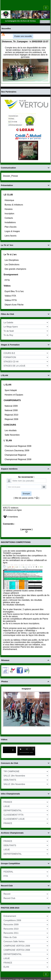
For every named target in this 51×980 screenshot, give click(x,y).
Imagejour (26, 689)
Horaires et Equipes (14, 395)
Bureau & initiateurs (14, 205)
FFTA (7, 280)
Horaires (9, 209)
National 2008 (11, 410)
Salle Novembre (12, 435)
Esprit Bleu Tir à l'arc (15, 291)
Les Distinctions (12, 265)
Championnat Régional (16, 455)
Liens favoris (11, 236)
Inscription (10, 214)
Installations (10, 222)
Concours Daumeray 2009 (17, 451)
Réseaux (26, 660)
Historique (10, 200)
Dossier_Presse (11, 176)
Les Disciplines (12, 260)
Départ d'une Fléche (14, 305)
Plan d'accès (11, 227)
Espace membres (26, 469)
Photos (26, 681)
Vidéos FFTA (11, 300)
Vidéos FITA (11, 296)
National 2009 (11, 406)
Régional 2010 (12, 415)
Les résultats (11, 430)
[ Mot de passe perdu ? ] (26, 498)
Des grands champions (16, 269)
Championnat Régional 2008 (18, 446)
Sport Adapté (11, 390)
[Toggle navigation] (46, 8)
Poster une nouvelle (23, 36)
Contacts (9, 218)
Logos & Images (13, 231)
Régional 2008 (12, 419)
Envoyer (26, 494)
